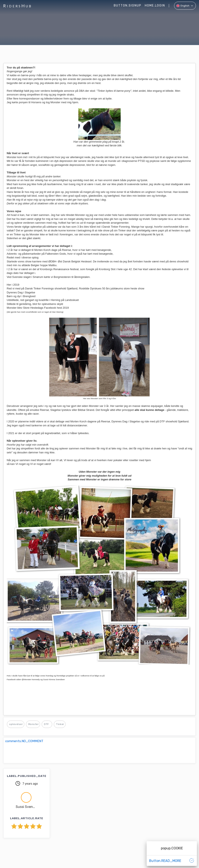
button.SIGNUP (128, 6)
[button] (185, 6)
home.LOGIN (155, 6)
